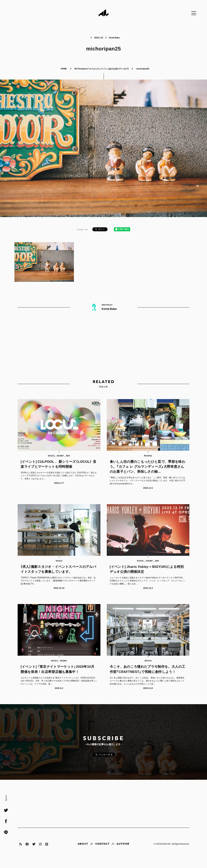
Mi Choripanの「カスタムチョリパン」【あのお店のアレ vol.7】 (102, 69)
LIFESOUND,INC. (163, 852)
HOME (64, 69)
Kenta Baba (114, 37)
